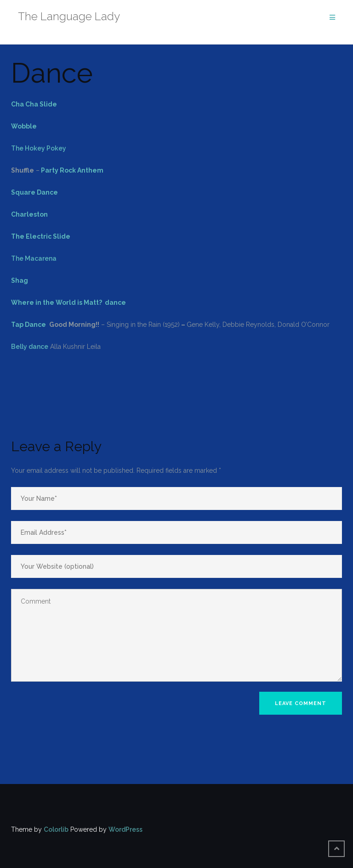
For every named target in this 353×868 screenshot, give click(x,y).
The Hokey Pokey (39, 148)
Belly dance (30, 347)
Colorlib (56, 829)
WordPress (125, 829)
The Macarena (34, 258)
